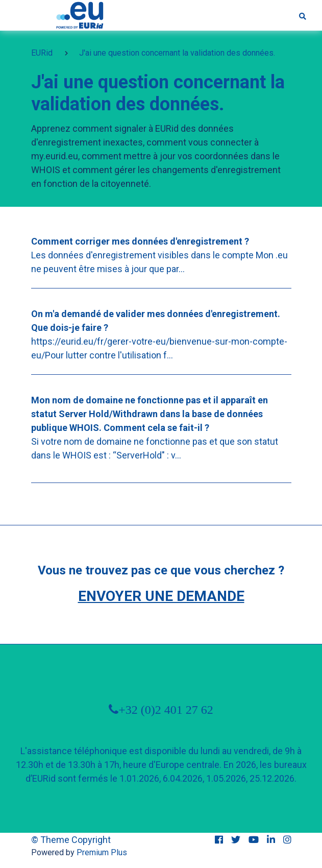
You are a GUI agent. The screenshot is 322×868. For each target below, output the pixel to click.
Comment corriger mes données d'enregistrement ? (140, 241)
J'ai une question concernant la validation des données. (177, 53)
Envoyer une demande (161, 596)
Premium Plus (102, 852)
